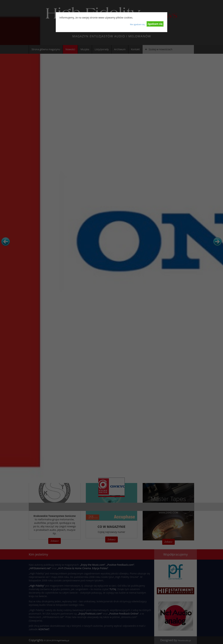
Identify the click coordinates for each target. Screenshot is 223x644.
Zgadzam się (155, 24)
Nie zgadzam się (137, 24)
